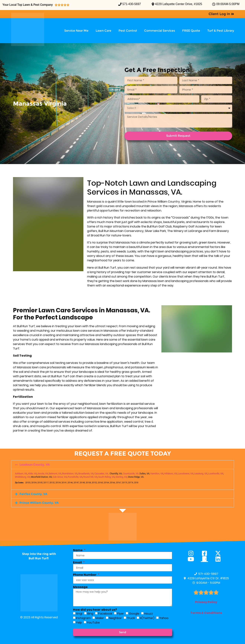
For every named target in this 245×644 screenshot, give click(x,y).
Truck (131, 618)
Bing (90, 613)
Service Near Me (76, 31)
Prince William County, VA (39, 503)
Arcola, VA (43, 474)
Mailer (100, 618)
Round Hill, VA (90, 477)
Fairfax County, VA (33, 494)
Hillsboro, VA (171, 474)
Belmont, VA (55, 474)
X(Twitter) (147, 618)
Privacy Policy (206, 602)
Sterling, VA (121, 477)
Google (134, 613)
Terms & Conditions (206, 613)
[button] (123, 465)
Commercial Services (160, 31)
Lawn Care (103, 31)
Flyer (121, 613)
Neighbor (115, 618)
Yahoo (164, 618)
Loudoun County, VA (35, 465)
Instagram (83, 618)
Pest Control (128, 31)
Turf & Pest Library (221, 31)
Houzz (149, 613)
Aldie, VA (32, 474)
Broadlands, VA (86, 474)
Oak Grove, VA (60, 477)
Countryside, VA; (131, 474)
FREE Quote (191, 31)
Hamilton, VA (157, 474)
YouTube (93, 622)
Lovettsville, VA (216, 474)
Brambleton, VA (70, 474)
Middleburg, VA (23, 477)
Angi (79, 613)
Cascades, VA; (101, 474)
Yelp (79, 622)
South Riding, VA (106, 477)
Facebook (105, 613)
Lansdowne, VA (186, 474)
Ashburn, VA (21, 474)
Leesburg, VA (201, 474)
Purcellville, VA (75, 477)
